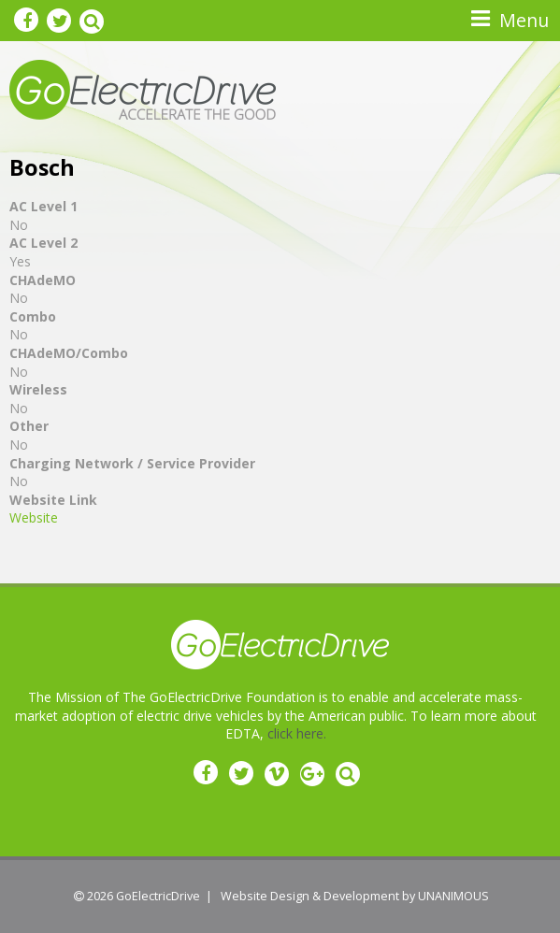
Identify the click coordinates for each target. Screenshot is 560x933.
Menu (524, 20)
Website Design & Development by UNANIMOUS (355, 896)
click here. (297, 733)
